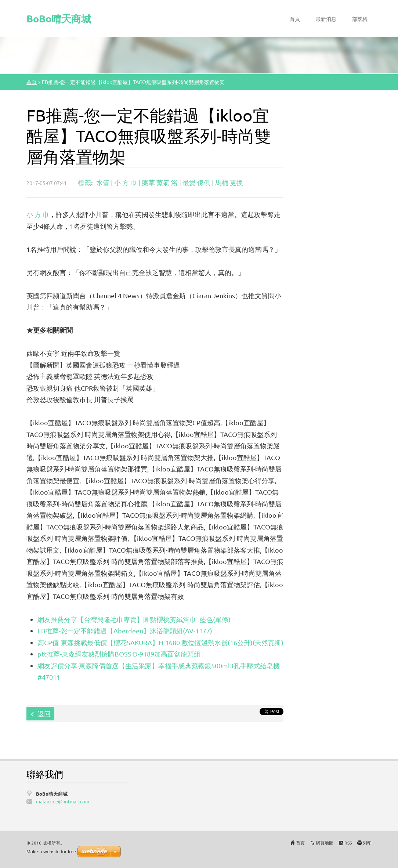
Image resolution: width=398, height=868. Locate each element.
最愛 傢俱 (196, 182)
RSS (348, 843)
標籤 (84, 182)
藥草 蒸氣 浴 (160, 182)
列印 (367, 843)
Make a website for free (51, 852)
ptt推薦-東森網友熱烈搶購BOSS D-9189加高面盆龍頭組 (119, 654)
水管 (103, 182)
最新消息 (326, 19)
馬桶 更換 (229, 182)
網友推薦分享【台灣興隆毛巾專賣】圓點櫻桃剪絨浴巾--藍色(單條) (134, 619)
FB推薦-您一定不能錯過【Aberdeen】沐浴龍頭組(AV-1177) (125, 631)
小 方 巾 (126, 182)
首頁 (295, 19)
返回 (44, 714)
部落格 (360, 19)
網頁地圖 (325, 843)
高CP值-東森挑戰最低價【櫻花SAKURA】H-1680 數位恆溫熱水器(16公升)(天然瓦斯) (160, 642)
